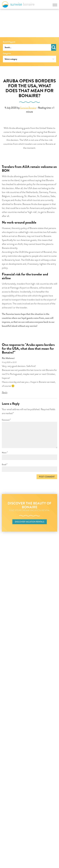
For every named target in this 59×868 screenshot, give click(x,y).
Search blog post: (9, 42)
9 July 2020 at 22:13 (9, 362)
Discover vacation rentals (30, 522)
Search (54, 47)
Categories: (7, 54)
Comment (6, 420)
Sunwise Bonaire (18, 4)
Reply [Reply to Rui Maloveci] (5, 392)
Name (5, 452)
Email (5, 464)
